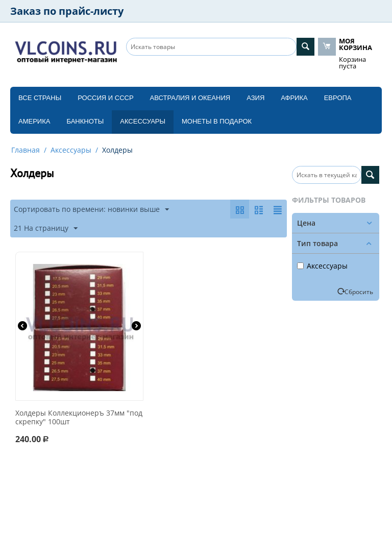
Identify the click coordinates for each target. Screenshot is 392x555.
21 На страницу (46, 228)
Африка (294, 98)
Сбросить (359, 292)
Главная (26, 150)
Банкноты (85, 121)
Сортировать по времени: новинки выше (91, 210)
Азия (255, 98)
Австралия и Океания (190, 98)
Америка (34, 121)
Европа (338, 98)
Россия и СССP (105, 98)
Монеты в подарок (217, 121)
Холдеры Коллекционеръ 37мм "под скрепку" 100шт (79, 418)
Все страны (40, 98)
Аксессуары (143, 121)
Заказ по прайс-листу (67, 11)
